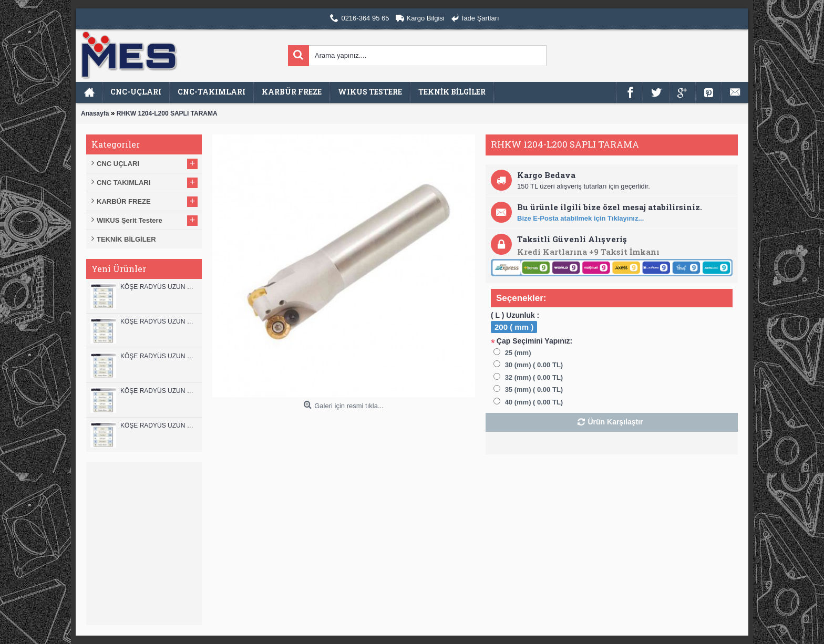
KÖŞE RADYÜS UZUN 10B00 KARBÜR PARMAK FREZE (158, 356)
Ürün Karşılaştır (615, 422)
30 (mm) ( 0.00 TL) (534, 365)
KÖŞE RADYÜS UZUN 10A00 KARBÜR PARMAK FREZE (158, 391)
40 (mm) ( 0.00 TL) (534, 402)
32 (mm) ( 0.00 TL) (534, 377)
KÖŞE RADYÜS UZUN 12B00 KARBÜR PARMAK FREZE (158, 287)
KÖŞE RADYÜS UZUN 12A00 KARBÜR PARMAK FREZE (158, 321)
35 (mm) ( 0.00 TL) (534, 389)
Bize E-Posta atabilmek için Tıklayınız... (580, 218)
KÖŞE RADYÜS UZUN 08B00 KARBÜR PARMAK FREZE (158, 425)
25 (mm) (518, 353)
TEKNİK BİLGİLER (126, 239)
